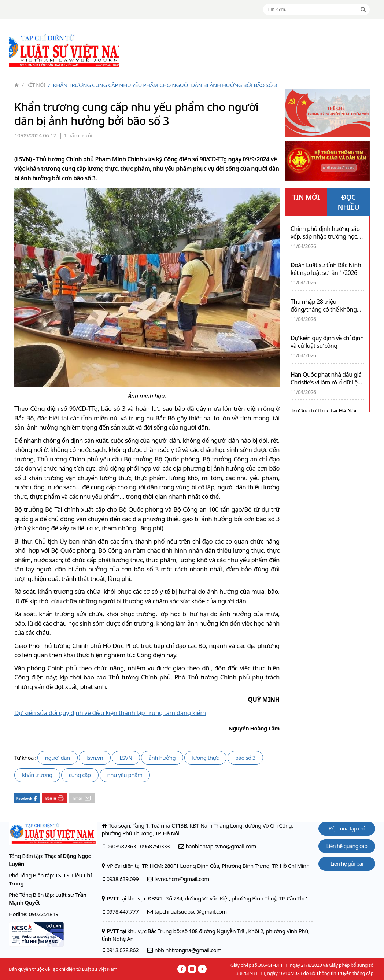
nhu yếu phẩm (125, 775)
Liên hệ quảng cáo (347, 846)
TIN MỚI (306, 197)
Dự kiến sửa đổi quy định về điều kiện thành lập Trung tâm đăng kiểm (110, 713)
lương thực (205, 758)
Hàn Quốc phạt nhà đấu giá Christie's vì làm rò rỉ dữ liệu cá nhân (326, 379)
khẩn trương (37, 775)
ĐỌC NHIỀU (349, 202)
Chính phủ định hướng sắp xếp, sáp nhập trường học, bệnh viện (325, 233)
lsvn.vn (95, 758)
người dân (58, 758)
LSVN (126, 758)
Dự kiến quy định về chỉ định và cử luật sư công (327, 342)
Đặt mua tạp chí (347, 828)
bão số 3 (245, 758)
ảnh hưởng (162, 758)
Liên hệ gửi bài (347, 864)
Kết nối (34, 85)
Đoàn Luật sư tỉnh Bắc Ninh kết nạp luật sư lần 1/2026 (326, 269)
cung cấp (80, 775)
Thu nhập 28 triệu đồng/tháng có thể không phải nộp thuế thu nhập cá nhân (325, 306)
